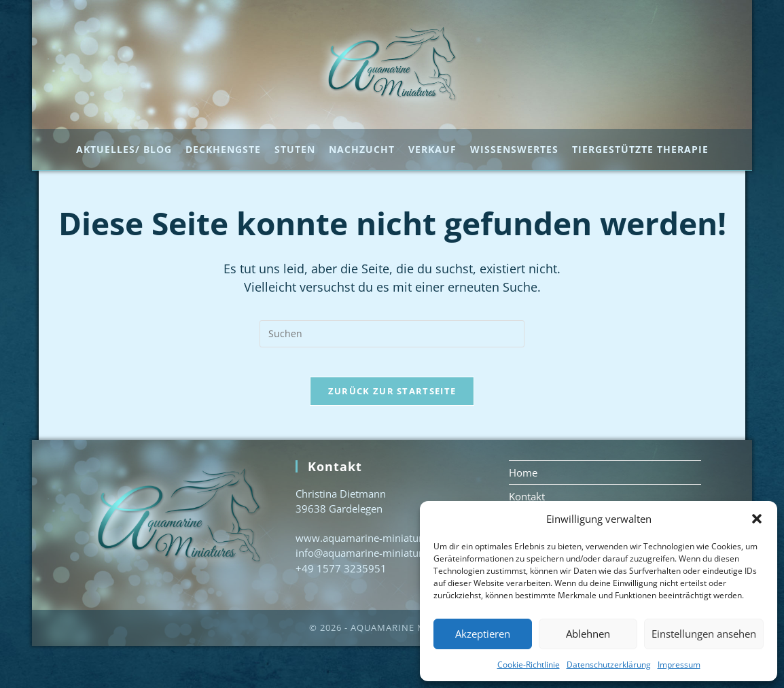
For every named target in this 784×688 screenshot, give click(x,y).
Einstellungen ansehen (704, 634)
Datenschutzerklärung (609, 665)
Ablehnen (588, 634)
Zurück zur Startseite (392, 432)
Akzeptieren (483, 634)
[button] (757, 519)
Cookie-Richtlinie (529, 665)
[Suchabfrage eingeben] (392, 364)
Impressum (679, 665)
